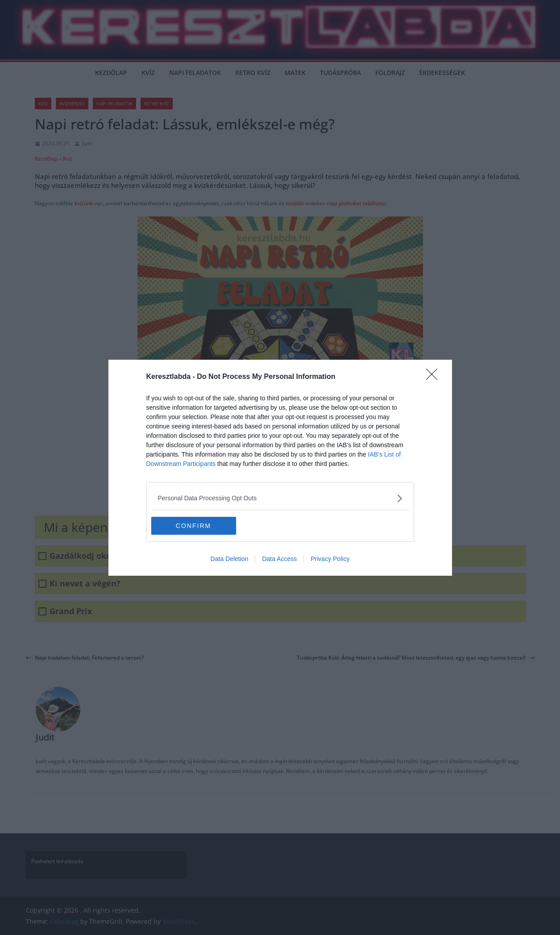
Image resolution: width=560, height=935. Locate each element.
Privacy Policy (330, 559)
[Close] (435, 377)
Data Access (279, 559)
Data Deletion (230, 559)
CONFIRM (193, 525)
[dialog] (280, 468)
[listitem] (280, 498)
